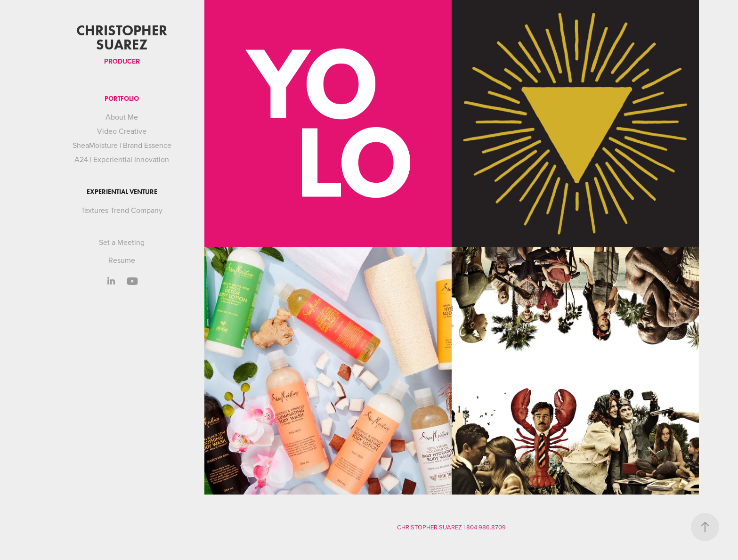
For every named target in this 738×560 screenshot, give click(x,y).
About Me (122, 117)
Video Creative (122, 131)
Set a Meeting (122, 242)
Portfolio (122, 99)
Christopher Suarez (123, 37)
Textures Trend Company (122, 210)
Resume (122, 260)
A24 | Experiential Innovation (122, 159)
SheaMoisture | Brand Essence (122, 145)
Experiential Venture (122, 192)
